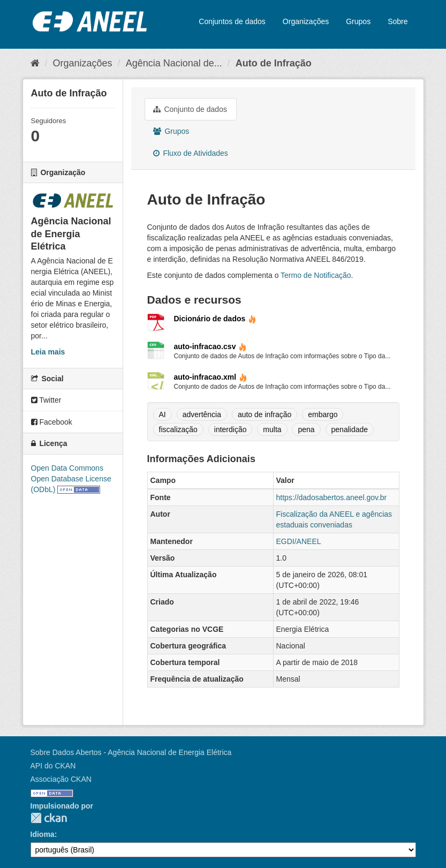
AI (162, 414)
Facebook (52, 422)
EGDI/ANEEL (299, 541)
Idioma (43, 834)
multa (272, 429)
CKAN (49, 818)
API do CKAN (53, 766)
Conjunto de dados (190, 109)
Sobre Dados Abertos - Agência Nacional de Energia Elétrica (131, 752)
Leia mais (48, 352)
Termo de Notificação (316, 275)
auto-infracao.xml (211, 377)
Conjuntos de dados (232, 21)
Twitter (46, 400)
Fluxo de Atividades (191, 153)
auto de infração (264, 414)
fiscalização (178, 429)
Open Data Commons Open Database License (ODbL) (71, 479)
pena (306, 429)
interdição (230, 429)
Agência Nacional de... (174, 63)
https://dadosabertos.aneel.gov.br (332, 497)
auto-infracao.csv (211, 346)
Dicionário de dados (216, 319)
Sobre (398, 21)
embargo (323, 414)
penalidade (350, 429)
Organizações (306, 21)
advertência (202, 414)
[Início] (35, 63)
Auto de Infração (274, 63)
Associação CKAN (61, 779)
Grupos (358, 21)
